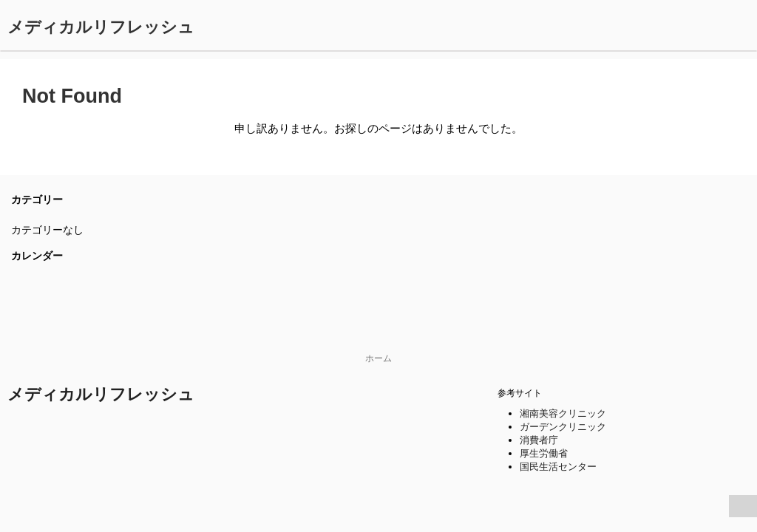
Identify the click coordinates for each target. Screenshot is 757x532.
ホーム (378, 358)
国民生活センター (558, 467)
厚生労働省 (544, 453)
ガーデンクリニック (563, 427)
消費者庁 (539, 440)
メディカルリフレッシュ (101, 27)
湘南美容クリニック (563, 413)
